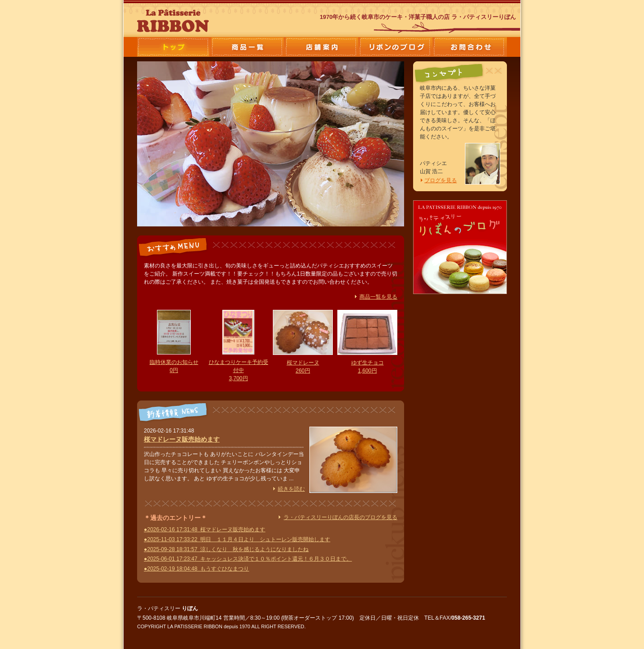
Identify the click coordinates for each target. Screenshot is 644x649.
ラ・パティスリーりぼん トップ (174, 47)
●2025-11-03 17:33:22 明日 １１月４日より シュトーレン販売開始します (237, 539)
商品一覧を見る (378, 297)
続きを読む (291, 489)
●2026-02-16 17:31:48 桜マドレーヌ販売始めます (205, 529)
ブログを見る (441, 180)
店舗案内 (322, 47)
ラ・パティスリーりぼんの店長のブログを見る (340, 517)
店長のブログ (396, 47)
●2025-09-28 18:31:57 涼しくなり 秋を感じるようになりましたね (226, 549)
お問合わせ (470, 47)
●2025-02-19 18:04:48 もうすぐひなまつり (196, 569)
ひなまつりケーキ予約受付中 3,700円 (239, 370)
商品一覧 (248, 47)
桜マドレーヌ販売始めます (182, 439)
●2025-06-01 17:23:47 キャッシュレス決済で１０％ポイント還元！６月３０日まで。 (248, 559)
